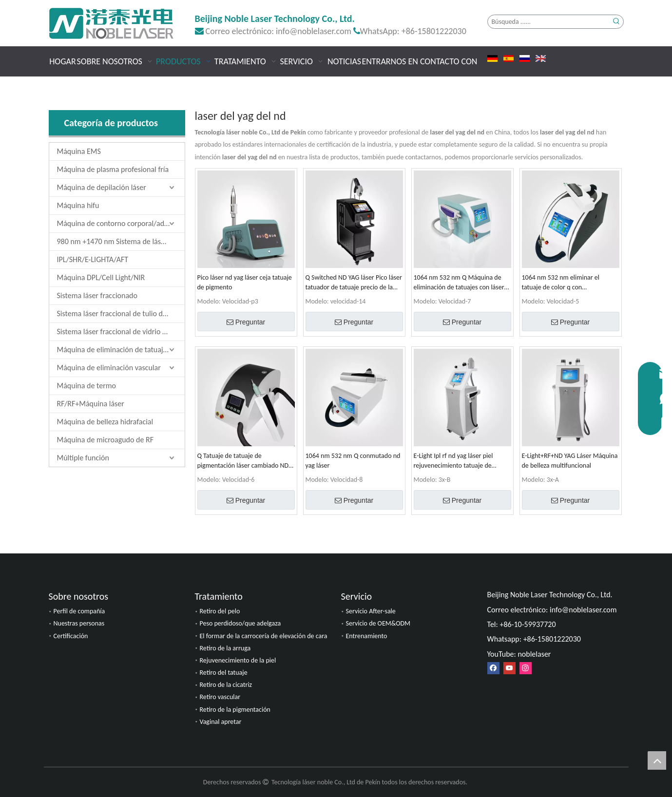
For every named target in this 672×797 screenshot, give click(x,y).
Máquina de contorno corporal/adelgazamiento (121, 223)
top (657, 760)
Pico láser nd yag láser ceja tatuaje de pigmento (245, 282)
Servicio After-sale (371, 611)
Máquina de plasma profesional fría (113, 169)
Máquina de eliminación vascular (109, 368)
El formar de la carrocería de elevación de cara (264, 636)
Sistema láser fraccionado (97, 295)
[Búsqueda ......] (549, 22)
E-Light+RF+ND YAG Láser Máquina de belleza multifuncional (570, 461)
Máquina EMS (79, 151)
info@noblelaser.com (314, 31)
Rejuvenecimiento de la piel (238, 660)
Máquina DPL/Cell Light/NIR (101, 277)
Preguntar (246, 322)
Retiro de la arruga (225, 648)
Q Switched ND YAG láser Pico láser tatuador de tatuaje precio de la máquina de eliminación (354, 283)
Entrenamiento (367, 636)
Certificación (71, 636)
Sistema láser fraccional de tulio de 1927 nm (121, 313)
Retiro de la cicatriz (226, 685)
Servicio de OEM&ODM (378, 623)
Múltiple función (83, 458)
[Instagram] (526, 668)
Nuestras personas (79, 623)
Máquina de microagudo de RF (106, 440)
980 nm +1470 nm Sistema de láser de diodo (121, 241)
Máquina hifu (78, 205)
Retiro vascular (220, 697)
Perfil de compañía (79, 611)
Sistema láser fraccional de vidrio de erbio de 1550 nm (121, 332)
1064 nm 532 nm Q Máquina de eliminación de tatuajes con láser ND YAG (459, 283)
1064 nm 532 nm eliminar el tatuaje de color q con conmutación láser (561, 283)
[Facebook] (493, 668)
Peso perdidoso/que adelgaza (240, 623)
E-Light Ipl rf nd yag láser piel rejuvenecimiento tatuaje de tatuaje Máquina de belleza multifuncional (453, 461)
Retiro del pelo (220, 611)
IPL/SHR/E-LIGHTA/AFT (93, 259)
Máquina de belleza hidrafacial (105, 422)
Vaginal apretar (221, 722)
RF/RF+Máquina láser (91, 404)
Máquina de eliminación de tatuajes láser (121, 350)
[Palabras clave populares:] (617, 22)
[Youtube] (509, 668)
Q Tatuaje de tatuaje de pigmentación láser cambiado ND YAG (243, 461)
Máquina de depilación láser (102, 187)
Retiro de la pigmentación (235, 710)
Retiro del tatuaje (224, 673)
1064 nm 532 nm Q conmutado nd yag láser (353, 461)
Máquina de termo (86, 386)
